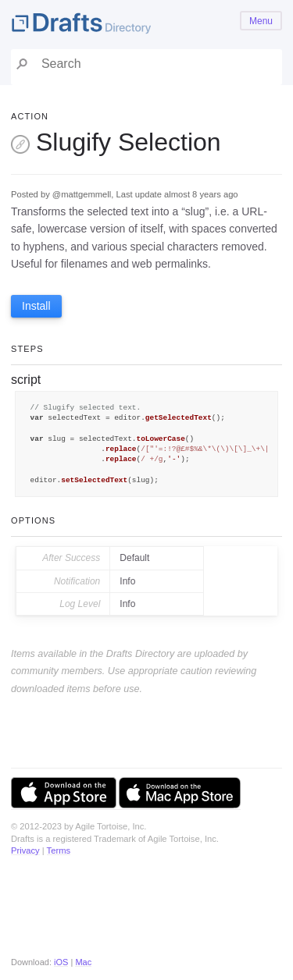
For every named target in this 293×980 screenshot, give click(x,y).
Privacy (25, 850)
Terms (59, 850)
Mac (83, 962)
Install (36, 306)
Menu (261, 21)
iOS (61, 962)
